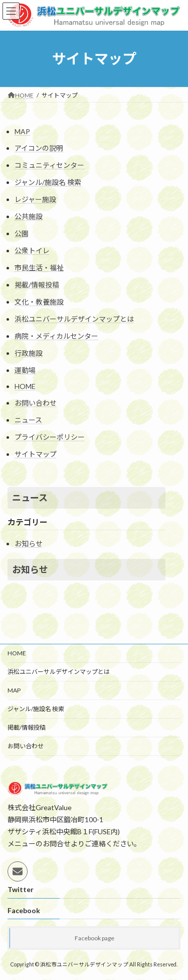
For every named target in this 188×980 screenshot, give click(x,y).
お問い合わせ (36, 403)
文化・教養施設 (39, 302)
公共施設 (29, 216)
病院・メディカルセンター (56, 336)
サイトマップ (36, 454)
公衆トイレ (32, 251)
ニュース (28, 420)
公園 (22, 233)
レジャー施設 (35, 199)
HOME (25, 386)
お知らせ (29, 544)
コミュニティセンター (49, 165)
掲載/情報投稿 (37, 285)
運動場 (25, 370)
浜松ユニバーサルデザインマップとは (74, 319)
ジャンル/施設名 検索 (48, 182)
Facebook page (95, 938)
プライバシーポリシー (50, 437)
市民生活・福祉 (39, 268)
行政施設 (29, 353)
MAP (22, 131)
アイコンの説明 (39, 148)
